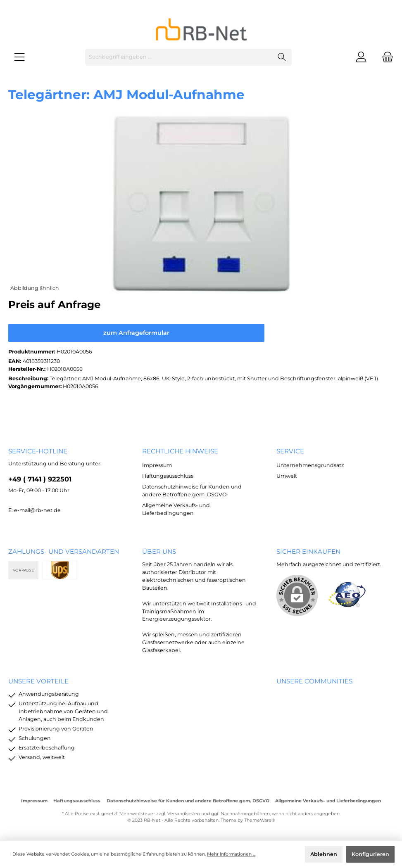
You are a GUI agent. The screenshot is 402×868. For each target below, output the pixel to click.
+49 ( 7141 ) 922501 (40, 479)
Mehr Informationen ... (231, 854)
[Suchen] (282, 57)
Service (290, 451)
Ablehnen (324, 854)
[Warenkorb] (385, 57)
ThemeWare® (260, 820)
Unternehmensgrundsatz (310, 465)
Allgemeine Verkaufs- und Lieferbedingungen (328, 801)
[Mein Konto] (361, 57)
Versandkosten (184, 814)
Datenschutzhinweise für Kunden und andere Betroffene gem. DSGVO (188, 801)
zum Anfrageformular (136, 333)
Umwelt (287, 476)
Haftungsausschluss (168, 476)
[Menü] (19, 57)
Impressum (157, 465)
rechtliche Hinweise (180, 451)
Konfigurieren (370, 854)
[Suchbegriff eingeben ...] (179, 57)
